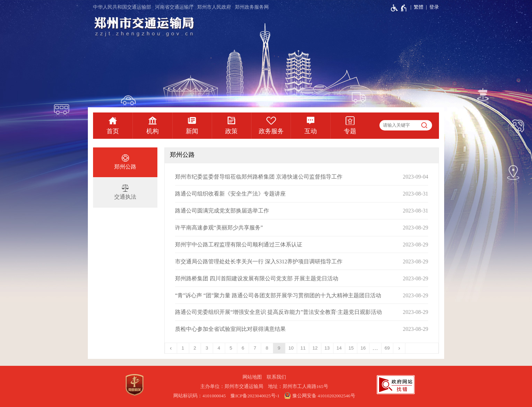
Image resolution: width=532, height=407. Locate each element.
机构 (153, 131)
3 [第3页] (207, 348)
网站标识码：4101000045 (200, 396)
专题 (350, 131)
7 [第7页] (255, 348)
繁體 (419, 7)
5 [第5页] (231, 348)
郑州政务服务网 (252, 7)
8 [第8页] (267, 348)
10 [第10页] (291, 348)
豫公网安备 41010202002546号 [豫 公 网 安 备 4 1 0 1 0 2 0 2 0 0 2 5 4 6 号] (319, 396)
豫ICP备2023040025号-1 (255, 396)
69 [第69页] (387, 348)
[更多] (375, 348)
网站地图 (252, 377)
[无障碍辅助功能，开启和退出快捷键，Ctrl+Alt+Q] (399, 8)
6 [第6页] (243, 348)
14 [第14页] (339, 348)
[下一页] (399, 348)
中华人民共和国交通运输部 (122, 7)
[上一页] (171, 348)
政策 (231, 131)
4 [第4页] (219, 348)
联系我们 (276, 377)
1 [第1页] (183, 348)
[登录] (431, 7)
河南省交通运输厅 (174, 7)
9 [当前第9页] (279, 348)
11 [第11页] (303, 348)
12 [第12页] (315, 348)
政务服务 (271, 131)
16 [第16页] (363, 348)
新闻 (192, 131)
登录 (434, 7)
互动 (311, 131)
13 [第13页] (327, 348)
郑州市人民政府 (214, 7)
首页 (113, 131)
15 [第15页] (351, 348)
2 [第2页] (195, 348)
